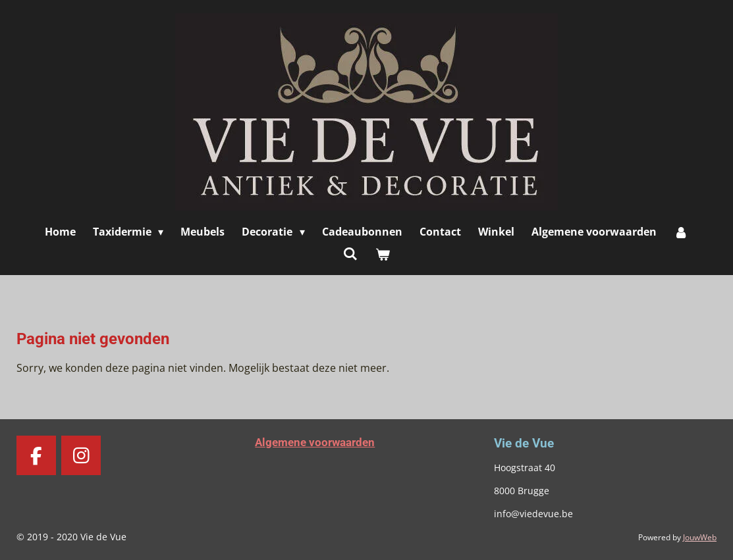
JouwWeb (700, 537)
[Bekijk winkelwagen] (383, 254)
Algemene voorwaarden (315, 442)
